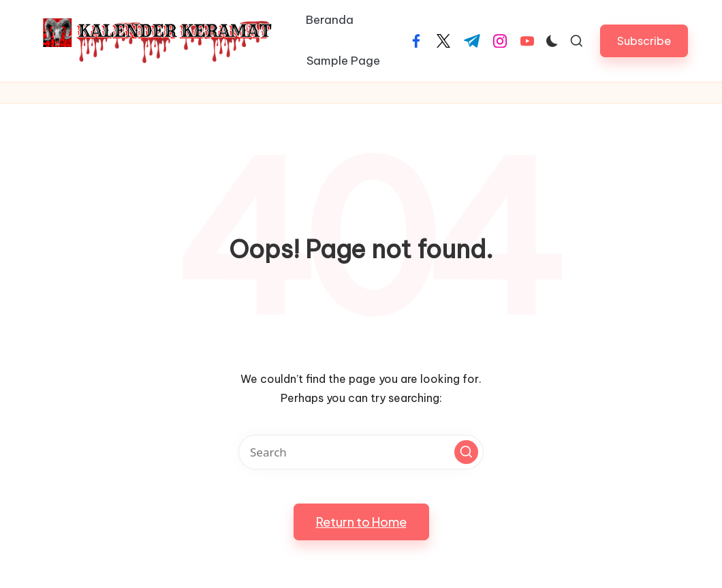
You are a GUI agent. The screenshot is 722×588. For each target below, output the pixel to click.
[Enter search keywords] (361, 452)
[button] (644, 41)
